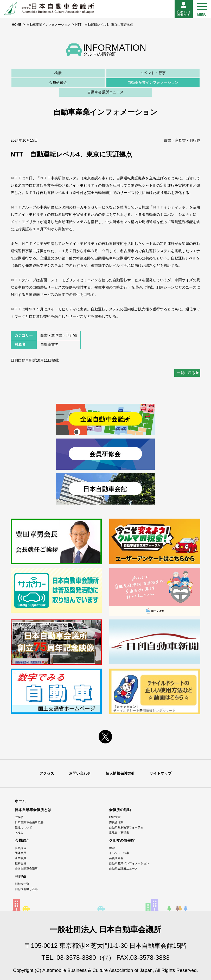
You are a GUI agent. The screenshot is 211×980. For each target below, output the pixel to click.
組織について (23, 827)
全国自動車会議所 (26, 868)
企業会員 (21, 858)
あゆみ (19, 833)
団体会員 (21, 853)
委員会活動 (116, 822)
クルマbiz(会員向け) (184, 9)
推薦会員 (21, 863)
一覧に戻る (186, 373)
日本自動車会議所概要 (29, 822)
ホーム (20, 801)
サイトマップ (161, 773)
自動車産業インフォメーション (48, 25)
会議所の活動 (120, 810)
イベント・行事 (153, 73)
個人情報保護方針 (120, 773)
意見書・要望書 (119, 833)
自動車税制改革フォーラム (126, 827)
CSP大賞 (115, 817)
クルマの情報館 (122, 840)
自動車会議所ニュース (105, 92)
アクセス (47, 773)
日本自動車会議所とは (33, 810)
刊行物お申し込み (26, 889)
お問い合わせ (80, 773)
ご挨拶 (19, 817)
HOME (17, 25)
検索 (58, 73)
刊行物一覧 (22, 884)
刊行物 (20, 877)
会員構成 (21, 848)
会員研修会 (58, 82)
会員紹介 (22, 840)
